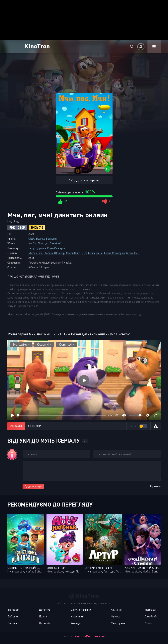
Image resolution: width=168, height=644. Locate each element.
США (32, 238)
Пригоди (43, 243)
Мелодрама (118, 623)
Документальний (81, 610)
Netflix (32, 243)
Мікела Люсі (36, 253)
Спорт (149, 623)
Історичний (77, 616)
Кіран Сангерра (56, 248)
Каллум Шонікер (55, 253)
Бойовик (13, 616)
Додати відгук (33, 486)
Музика (115, 616)
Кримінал (116, 610)
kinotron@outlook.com (90, 636)
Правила (155, 486)
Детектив (45, 610)
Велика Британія (46, 238)
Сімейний (56, 243)
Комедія (76, 623)
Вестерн (12, 623)
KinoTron (37, 46)
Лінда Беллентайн (92, 253)
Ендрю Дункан (37, 248)
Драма (43, 616)
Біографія (13, 610)
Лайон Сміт (73, 253)
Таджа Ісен (132, 253)
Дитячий (44, 623)
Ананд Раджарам (114, 253)
